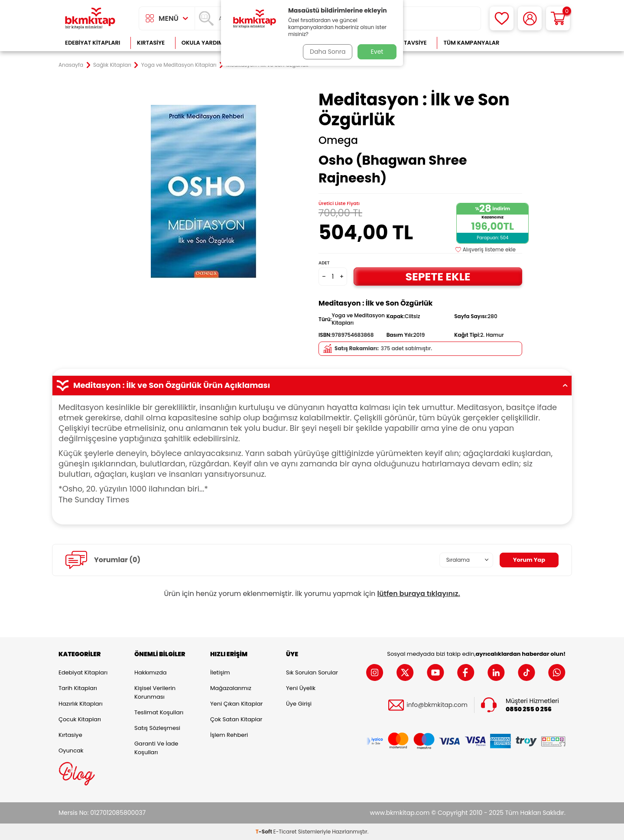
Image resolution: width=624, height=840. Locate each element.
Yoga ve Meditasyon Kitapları (179, 65)
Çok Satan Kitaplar (236, 719)
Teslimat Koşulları (159, 712)
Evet (377, 52)
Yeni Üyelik (301, 688)
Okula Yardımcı (205, 43)
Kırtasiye (151, 43)
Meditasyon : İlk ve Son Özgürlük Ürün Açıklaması (312, 385)
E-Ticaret (285, 832)
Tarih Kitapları (78, 688)
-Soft (265, 832)
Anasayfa (71, 65)
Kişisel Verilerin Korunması (155, 692)
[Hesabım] (530, 18)
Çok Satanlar (538, 43)
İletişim (220, 672)
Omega (338, 140)
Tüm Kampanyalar (471, 43)
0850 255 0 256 (529, 709)
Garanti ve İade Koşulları (156, 748)
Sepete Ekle (438, 276)
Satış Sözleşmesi (157, 728)
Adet (324, 263)
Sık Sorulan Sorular (312, 672)
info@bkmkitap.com (437, 705)
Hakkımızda (150, 672)
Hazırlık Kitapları (81, 704)
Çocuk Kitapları (80, 719)
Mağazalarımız (231, 688)
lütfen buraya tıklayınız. (419, 594)
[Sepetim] (558, 18)
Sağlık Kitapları (112, 65)
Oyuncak (71, 750)
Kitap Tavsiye (407, 43)
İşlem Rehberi (229, 735)
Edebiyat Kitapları (93, 43)
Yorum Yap (528, 560)
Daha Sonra (326, 52)
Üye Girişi (299, 704)
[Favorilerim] (502, 18)
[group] (204, 192)
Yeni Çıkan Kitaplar (236, 704)
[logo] (90, 18)
